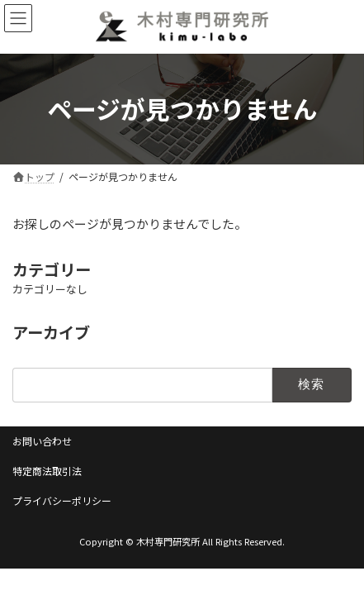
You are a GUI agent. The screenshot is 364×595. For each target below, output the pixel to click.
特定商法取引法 (47, 471)
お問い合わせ (42, 441)
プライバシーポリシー (62, 500)
